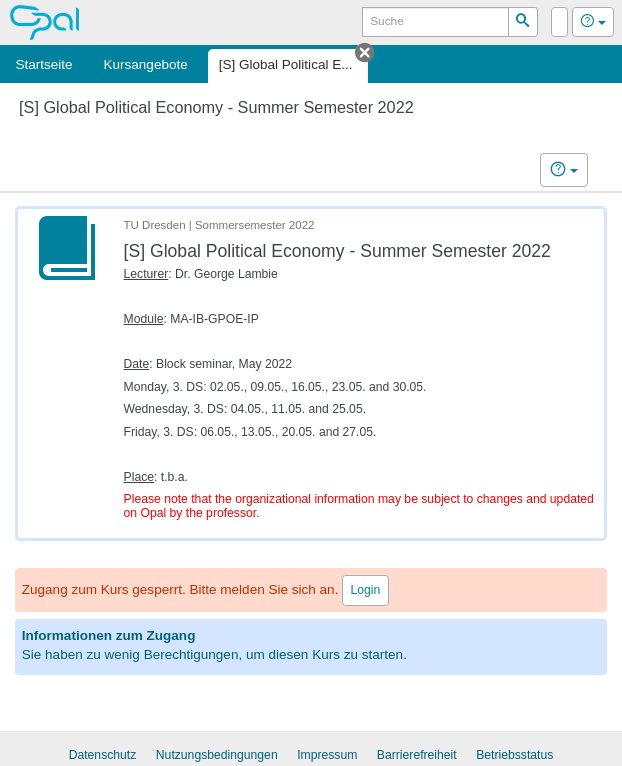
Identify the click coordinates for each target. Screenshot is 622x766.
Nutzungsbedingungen (217, 755)
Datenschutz (103, 755)
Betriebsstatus (514, 755)
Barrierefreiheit (417, 755)
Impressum (327, 755)
